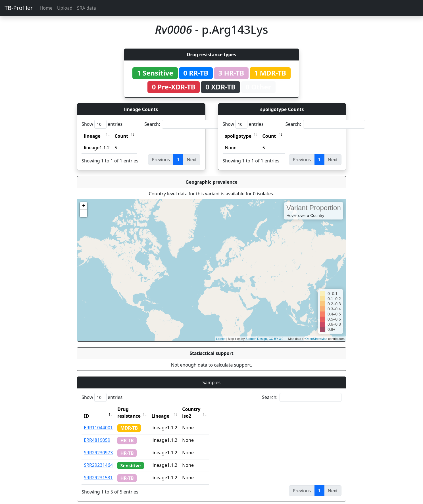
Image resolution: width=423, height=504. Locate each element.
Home (46, 8)
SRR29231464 (98, 458)
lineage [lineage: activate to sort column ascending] (92, 136)
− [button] (84, 213)
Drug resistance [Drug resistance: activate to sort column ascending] (135, 409)
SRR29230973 (98, 446)
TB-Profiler (19, 8)
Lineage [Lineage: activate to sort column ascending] (173, 409)
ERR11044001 (98, 421)
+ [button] (84, 206)
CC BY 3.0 (276, 339)
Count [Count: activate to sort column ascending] (121, 136)
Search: (184, 124)
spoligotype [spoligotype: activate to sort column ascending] (238, 136)
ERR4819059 (97, 433)
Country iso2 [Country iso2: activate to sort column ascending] (209, 409)
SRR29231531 (98, 471)
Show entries (102, 124)
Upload (65, 8)
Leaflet (221, 339)
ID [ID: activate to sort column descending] (86, 409)
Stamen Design (256, 339)
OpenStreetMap (316, 339)
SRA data (87, 8)
